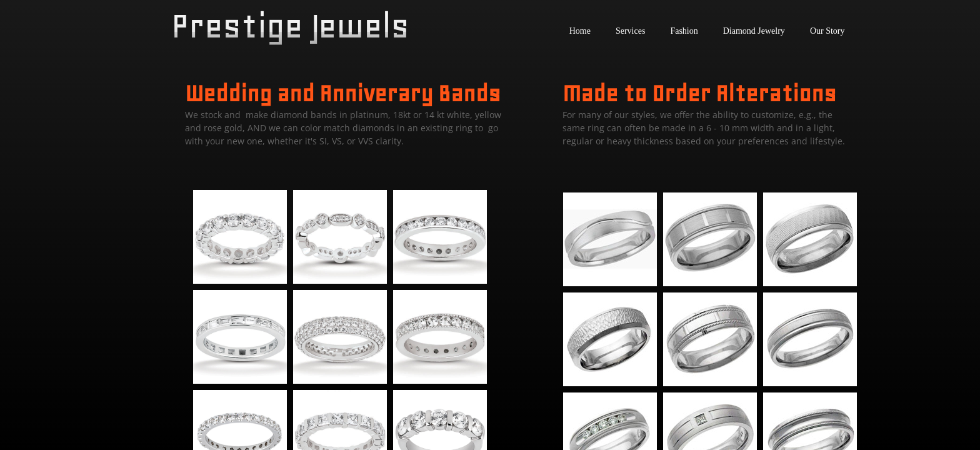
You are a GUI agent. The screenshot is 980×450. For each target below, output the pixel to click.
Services (630, 31)
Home (580, 31)
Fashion (684, 31)
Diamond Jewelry (754, 31)
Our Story (827, 31)
